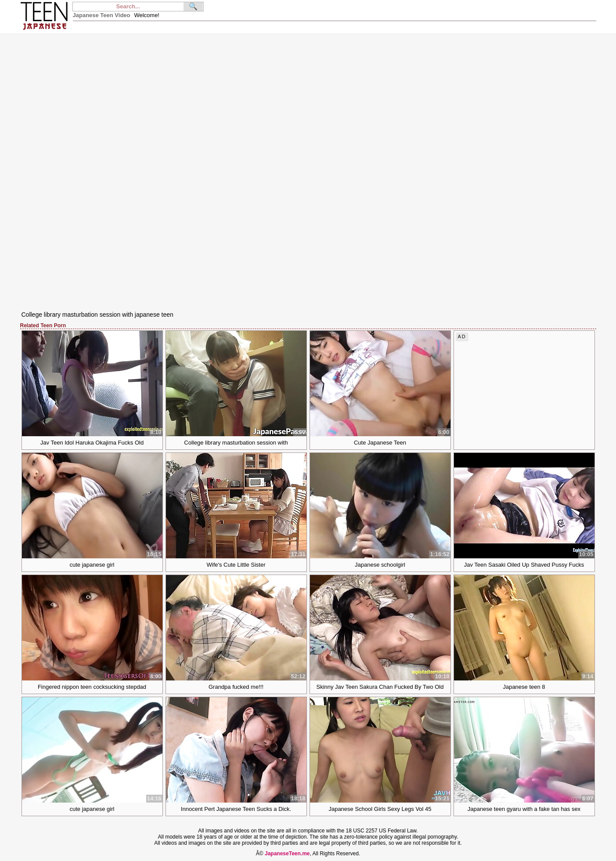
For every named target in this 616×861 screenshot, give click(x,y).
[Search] (128, 7)
